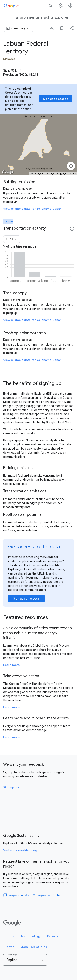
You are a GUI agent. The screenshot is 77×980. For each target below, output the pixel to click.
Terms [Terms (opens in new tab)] (73, 173)
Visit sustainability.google (21, 850)
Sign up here (12, 787)
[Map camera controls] (71, 166)
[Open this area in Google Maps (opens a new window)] (8, 172)
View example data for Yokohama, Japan (33, 209)
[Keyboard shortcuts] (31, 174)
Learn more (11, 665)
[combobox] (21, 28)
